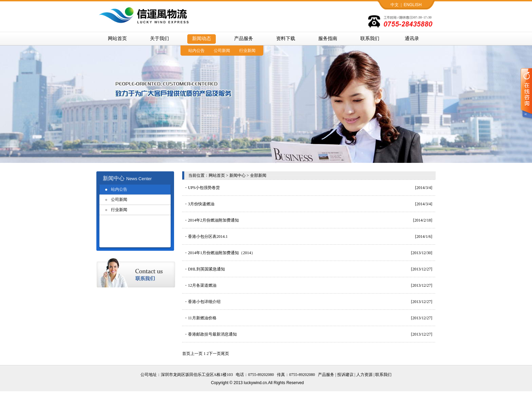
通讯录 (412, 39)
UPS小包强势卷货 (204, 188)
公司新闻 (222, 51)
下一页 (215, 354)
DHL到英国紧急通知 (206, 269)
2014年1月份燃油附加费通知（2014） (222, 253)
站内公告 (196, 51)
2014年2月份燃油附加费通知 (213, 220)
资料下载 (286, 39)
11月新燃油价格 (202, 318)
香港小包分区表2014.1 (208, 237)
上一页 (196, 354)
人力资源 (364, 375)
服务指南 (328, 39)
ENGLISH (413, 5)
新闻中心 (237, 175)
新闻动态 (202, 39)
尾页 (225, 354)
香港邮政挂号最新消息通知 (212, 334)
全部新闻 (258, 175)
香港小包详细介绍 (204, 302)
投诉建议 (345, 375)
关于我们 (159, 39)
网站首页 (117, 39)
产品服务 (244, 39)
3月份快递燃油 (201, 204)
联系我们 (370, 39)
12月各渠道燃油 (202, 285)
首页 (186, 354)
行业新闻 (247, 51)
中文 (395, 5)
